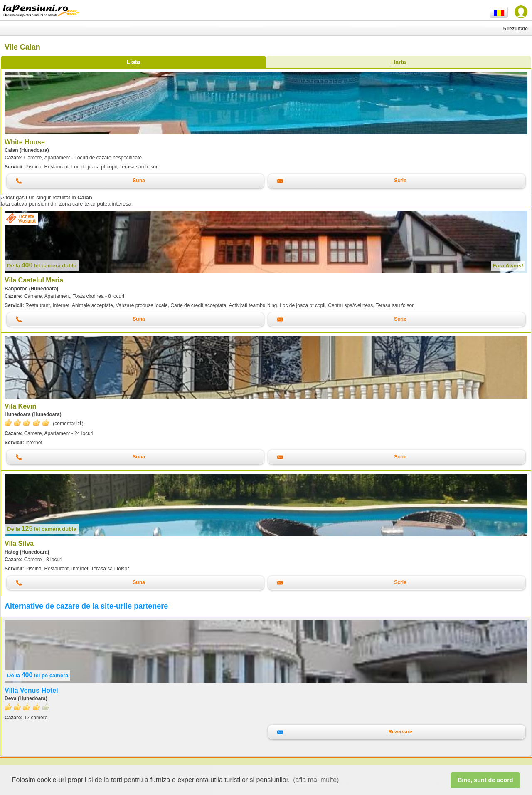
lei (42, 266)
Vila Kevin (20, 406)
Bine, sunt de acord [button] (485, 780)
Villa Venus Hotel (31, 690)
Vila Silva (19, 544)
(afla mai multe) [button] (316, 780)
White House (25, 142)
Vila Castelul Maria (34, 280)
